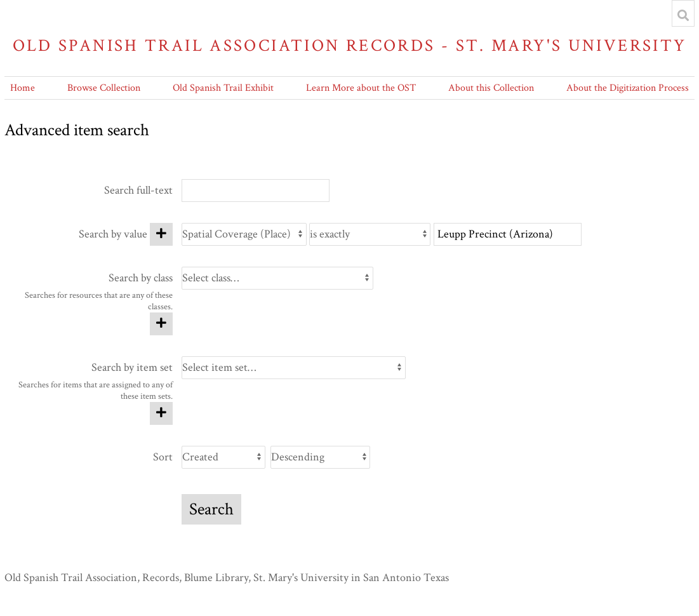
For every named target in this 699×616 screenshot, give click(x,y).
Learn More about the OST (361, 88)
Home (23, 88)
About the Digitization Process (628, 88)
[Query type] (370, 234)
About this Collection (491, 88)
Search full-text (138, 190)
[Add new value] (161, 234)
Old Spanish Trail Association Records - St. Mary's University (350, 45)
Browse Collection (104, 88)
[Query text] (508, 234)
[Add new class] (161, 324)
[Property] (244, 234)
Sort (163, 457)
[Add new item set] (161, 413)
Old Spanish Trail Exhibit (223, 88)
